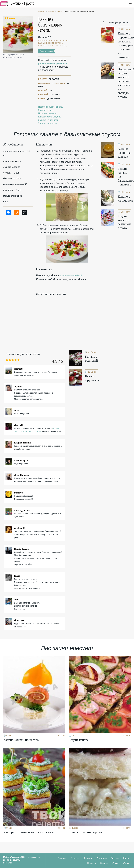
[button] (130, 4)
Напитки (91, 863)
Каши (126, 858)
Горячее (75, 858)
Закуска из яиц (46, 110)
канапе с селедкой (71, 275)
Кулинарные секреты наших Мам (17, 3)
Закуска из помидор (48, 120)
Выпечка (62, 858)
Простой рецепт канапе (50, 107)
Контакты (7, 863)
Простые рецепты (47, 113)
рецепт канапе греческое (53, 63)
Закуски (115, 858)
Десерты (88, 858)
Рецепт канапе (46, 51)
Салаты (104, 863)
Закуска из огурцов (48, 123)
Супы (126, 863)
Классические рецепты (50, 117)
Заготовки (102, 858)
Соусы (116, 863)
